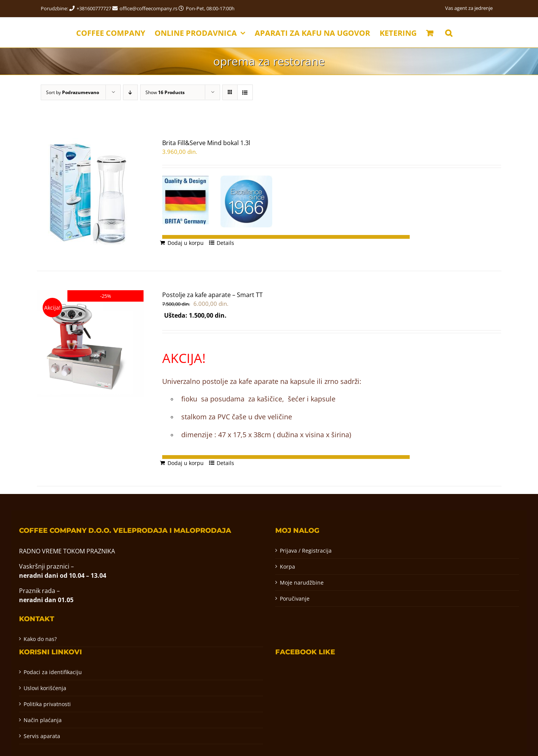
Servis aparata (42, 736)
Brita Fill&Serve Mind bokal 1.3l (206, 143)
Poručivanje (295, 599)
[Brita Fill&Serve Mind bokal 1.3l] (90, 195)
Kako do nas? (40, 639)
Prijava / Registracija (306, 551)
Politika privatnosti (47, 704)
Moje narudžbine (302, 583)
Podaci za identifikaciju (53, 672)
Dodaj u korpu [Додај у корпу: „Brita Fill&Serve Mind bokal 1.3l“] (186, 243)
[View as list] (245, 92)
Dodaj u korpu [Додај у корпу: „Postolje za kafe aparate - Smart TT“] (186, 463)
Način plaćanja (43, 720)
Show (165, 92)
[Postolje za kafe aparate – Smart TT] (90, 344)
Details (225, 243)
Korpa (287, 567)
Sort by (73, 92)
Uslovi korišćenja (45, 688)
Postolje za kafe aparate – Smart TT (212, 295)
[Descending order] (130, 92)
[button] (449, 32)
